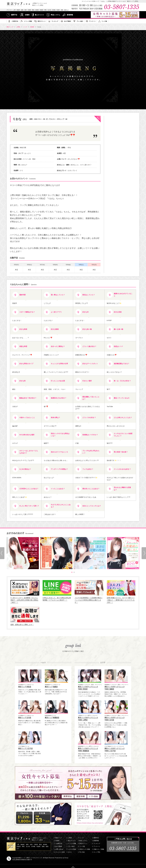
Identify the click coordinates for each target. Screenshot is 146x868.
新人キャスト (40, 15)
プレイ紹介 (80, 21)
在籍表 (27, 15)
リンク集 (104, 21)
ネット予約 (97, 852)
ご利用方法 (15, 21)
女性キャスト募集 (85, 849)
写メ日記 (82, 852)
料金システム (56, 15)
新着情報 (70, 15)
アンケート (92, 21)
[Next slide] (144, 553)
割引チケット (42, 21)
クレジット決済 (60, 852)
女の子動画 (67, 21)
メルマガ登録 (72, 849)
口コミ (70, 852)
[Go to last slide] (2, 553)
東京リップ (59, 838)
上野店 (70, 838)
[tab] (72, 572)
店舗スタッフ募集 (99, 849)
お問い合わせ (59, 849)
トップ (81, 838)
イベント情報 (28, 21)
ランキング (55, 21)
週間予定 (14, 15)
